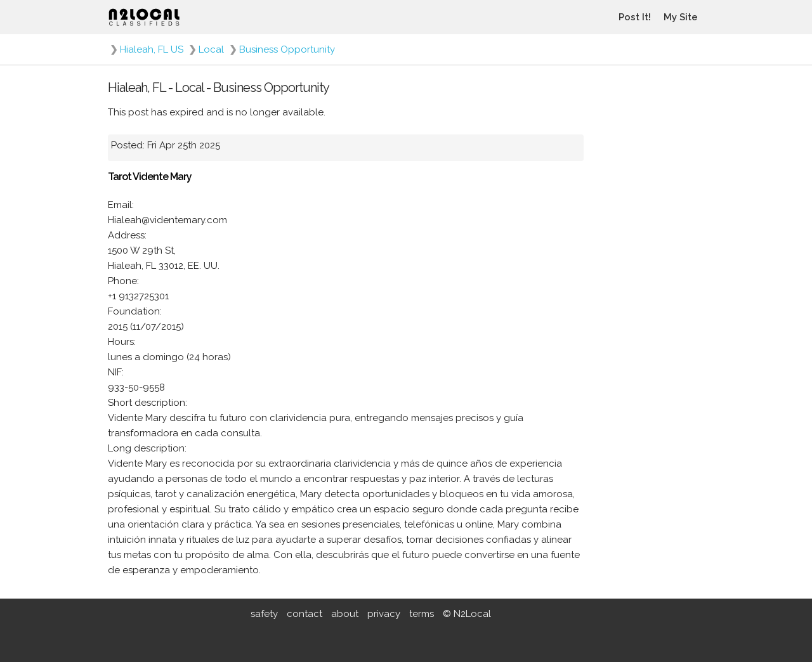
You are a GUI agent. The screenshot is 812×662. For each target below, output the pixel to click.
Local (211, 49)
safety (264, 614)
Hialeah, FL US (152, 49)
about (345, 614)
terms (422, 614)
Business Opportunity (287, 49)
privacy (384, 614)
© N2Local (467, 614)
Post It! (635, 17)
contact (304, 614)
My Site (681, 17)
